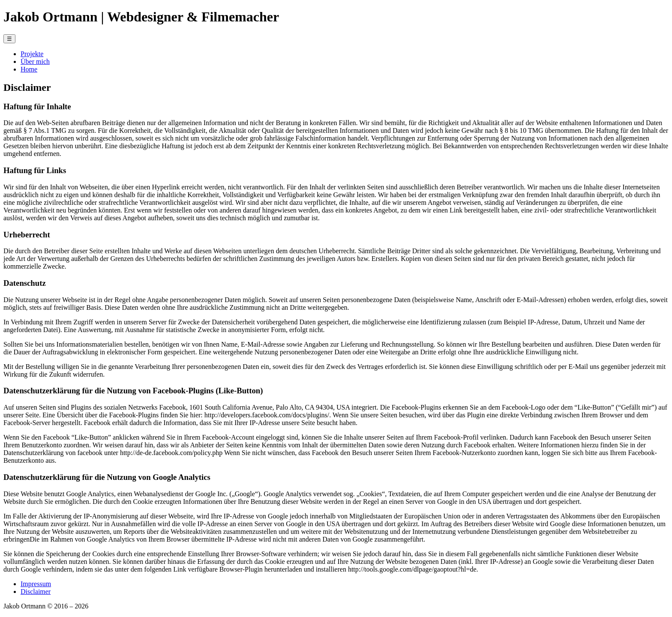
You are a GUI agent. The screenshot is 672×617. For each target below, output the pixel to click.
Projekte (32, 54)
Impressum (36, 584)
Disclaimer (36, 592)
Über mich (35, 61)
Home (29, 69)
